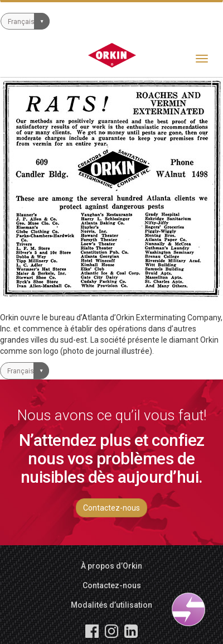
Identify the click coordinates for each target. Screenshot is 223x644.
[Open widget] (188, 609)
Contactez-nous (111, 508)
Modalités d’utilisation (111, 605)
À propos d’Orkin (111, 566)
